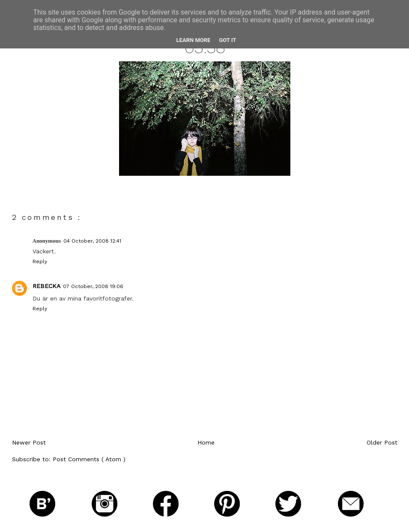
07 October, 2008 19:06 (93, 286)
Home (206, 442)
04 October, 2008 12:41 (92, 241)
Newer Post (29, 442)
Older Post (382, 442)
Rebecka (46, 286)
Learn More (194, 40)
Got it (227, 40)
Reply (40, 261)
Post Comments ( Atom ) (89, 459)
